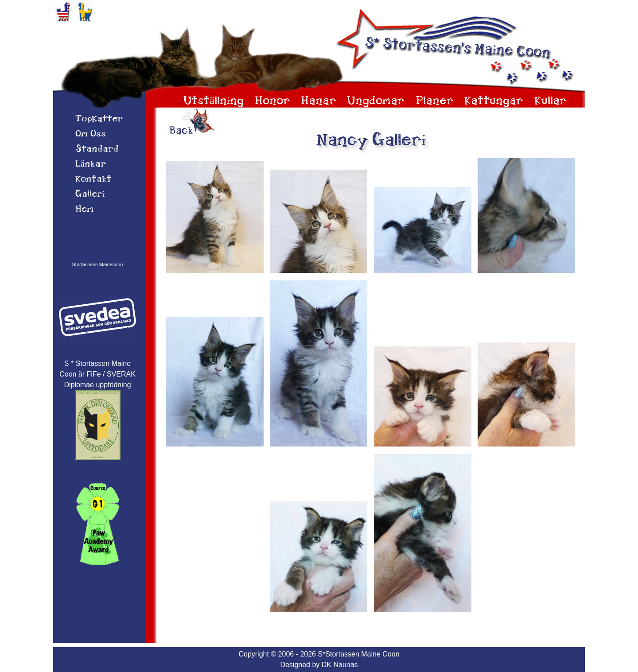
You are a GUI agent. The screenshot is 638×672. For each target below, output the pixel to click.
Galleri (90, 194)
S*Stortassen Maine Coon (358, 654)
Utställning (214, 101)
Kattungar (494, 101)
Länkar (91, 164)
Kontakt (93, 179)
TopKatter (99, 119)
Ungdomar (376, 101)
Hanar (319, 101)
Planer (435, 101)
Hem (84, 210)
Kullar (550, 101)
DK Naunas (340, 665)
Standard (97, 149)
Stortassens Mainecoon (98, 264)
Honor (272, 101)
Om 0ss (91, 134)
